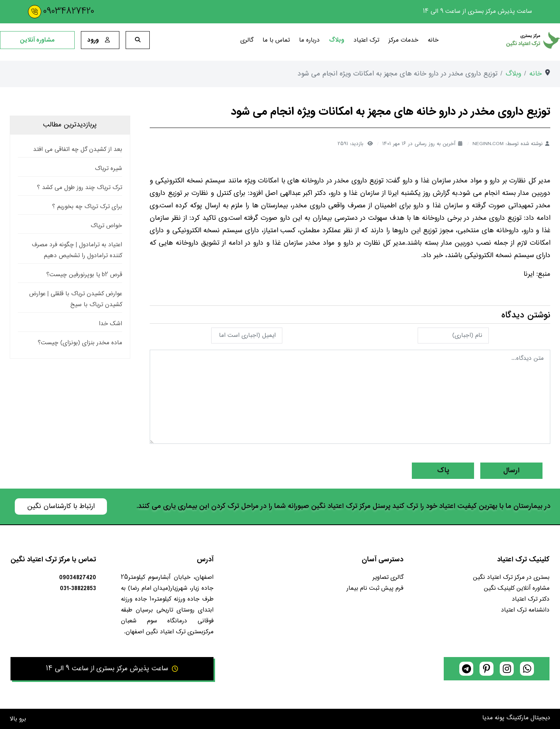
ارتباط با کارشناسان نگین (61, 506)
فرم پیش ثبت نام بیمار (375, 588)
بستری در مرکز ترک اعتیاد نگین (511, 577)
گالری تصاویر (388, 577)
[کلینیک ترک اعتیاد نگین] (504, 40)
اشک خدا (110, 324)
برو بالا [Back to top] (18, 719)
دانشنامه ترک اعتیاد (525, 610)
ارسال (511, 471)
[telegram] (466, 669)
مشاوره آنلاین (37, 40)
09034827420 (69, 12)
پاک (443, 471)
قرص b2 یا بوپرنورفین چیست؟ (84, 275)
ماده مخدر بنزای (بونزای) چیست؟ (80, 343)
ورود (100, 40)
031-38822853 (78, 589)
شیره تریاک (108, 169)
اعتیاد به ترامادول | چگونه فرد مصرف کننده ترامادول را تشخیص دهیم (77, 250)
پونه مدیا (493, 718)
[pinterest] (486, 669)
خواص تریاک (106, 226)
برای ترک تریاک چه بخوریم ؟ (87, 207)
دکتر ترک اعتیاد (531, 599)
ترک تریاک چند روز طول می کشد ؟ (80, 188)
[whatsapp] (527, 669)
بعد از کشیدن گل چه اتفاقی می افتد (78, 150)
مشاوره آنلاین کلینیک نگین (517, 588)
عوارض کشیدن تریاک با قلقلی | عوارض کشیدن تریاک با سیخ (76, 299)
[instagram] (507, 669)
